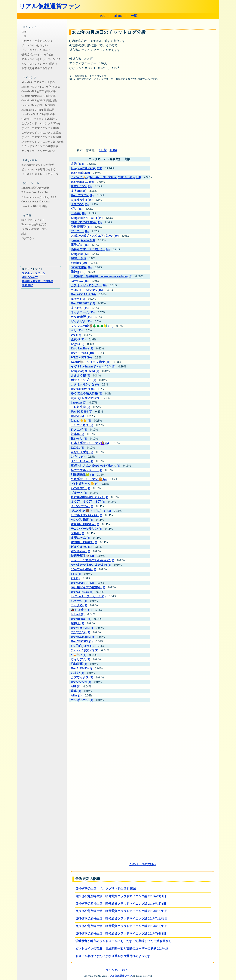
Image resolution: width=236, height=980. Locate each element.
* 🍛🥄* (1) (79, 655)
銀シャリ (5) (79, 439)
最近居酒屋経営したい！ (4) (89, 497)
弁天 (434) (77, 164)
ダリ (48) (77, 209)
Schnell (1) (78, 614)
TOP (102, 16)
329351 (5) (77, 448)
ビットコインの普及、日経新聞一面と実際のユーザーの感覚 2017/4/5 (122, 949)
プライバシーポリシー (118, 970)
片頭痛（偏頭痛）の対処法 (38, 281)
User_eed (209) (80, 173)
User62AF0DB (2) (82, 583)
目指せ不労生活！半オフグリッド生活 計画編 (106, 889)
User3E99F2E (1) (82, 628)
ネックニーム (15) (83, 312)
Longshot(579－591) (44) (87, 218)
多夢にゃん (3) (80, 538)
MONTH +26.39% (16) (87, 290)
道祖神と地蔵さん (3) (85, 524)
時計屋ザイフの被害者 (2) (88, 587)
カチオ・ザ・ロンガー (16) (89, 285)
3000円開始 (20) (81, 267)
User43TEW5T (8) (83, 389)
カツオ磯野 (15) (81, 317)
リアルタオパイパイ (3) (86, 515)
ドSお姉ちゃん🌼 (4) (85, 484)
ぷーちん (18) (80, 281)
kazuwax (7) (79, 402)
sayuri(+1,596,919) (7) (85, 398)
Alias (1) (76, 695)
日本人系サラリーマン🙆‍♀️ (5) (90, 443)
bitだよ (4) (78, 457)
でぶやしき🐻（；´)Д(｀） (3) (91, 511)
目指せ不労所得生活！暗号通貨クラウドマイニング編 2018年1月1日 (121, 904)
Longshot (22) (80, 254)
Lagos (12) (78, 344)
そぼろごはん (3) (82, 506)
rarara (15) (78, 299)
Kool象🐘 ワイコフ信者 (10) (91, 362)
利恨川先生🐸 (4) (82, 475)
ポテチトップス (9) (83, 380)
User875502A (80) (82, 195)
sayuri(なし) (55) (82, 200)
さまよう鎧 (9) (80, 375)
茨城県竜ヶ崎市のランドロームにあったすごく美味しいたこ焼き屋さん (123, 941)
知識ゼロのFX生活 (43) (86, 222)
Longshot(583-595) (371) (86, 168)
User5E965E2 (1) (82, 641)
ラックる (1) (79, 605)
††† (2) (75, 578)
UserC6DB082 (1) (82, 592)
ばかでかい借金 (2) (83, 569)
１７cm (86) (79, 191)
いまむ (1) (77, 673)
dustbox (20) (79, 263)
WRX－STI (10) (81, 357)
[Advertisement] (143, 116)
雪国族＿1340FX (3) (84, 542)
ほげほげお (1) (80, 632)
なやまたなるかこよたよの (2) (91, 565)
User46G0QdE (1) (82, 637)
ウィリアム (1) (80, 659)
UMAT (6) (77, 416)
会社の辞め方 (30, 277)
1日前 (103, 150)
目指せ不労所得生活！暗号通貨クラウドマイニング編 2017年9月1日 (121, 934)
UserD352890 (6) (81, 412)
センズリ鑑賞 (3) (82, 520)
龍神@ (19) (78, 272)
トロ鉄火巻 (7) (80, 407)
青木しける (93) (81, 186)
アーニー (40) (80, 231)
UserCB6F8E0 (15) (83, 303)
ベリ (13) (77, 330)
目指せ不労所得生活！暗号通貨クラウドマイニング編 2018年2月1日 (121, 896)
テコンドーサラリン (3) (86, 529)
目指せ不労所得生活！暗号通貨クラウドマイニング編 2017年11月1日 (121, 919)
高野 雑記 (27, 285)
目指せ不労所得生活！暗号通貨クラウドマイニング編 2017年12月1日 (121, 911)
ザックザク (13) (81, 321)
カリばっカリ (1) (82, 700)
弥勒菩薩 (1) (79, 664)
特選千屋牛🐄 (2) (82, 556)
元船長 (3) (77, 533)
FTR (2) (76, 574)
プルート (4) (79, 493)
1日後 (113, 150)
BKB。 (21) (78, 258)
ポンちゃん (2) (80, 551)
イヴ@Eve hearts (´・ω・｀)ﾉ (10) (93, 366)
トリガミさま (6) (82, 425)
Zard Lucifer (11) (82, 348)
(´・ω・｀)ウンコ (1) (84, 650)
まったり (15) (80, 308)
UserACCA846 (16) (83, 294)
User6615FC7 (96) (82, 182)
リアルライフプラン (34, 273)
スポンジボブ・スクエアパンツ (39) (95, 236)
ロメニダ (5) (79, 430)
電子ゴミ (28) (80, 245)
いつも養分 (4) (80, 488)
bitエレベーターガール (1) (88, 596)
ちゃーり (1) (79, 601)
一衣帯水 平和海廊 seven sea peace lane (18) (102, 276)
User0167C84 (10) (82, 353)
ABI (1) (76, 686)
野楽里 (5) (77, 434)
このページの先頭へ (143, 864)
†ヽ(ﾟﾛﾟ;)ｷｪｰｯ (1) (82, 646)
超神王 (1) (77, 623)
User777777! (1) (81, 682)
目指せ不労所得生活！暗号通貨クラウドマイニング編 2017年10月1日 (121, 926)
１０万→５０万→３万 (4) (88, 502)
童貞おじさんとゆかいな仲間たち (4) (95, 466)
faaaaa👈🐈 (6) (81, 421)
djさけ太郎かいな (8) (85, 384)
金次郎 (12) (78, 339)
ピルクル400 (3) (81, 547)
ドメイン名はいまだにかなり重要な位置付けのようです (113, 956)
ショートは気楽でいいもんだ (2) (92, 560)
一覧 (134, 16)
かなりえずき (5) (82, 452)
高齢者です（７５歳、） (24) (90, 249)
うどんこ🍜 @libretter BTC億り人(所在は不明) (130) (106, 177)
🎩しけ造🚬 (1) (81, 610)
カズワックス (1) (82, 677)
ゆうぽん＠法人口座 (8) (86, 393)
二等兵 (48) (78, 213)
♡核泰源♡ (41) (81, 227)
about (118, 16)
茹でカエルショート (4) (86, 470)
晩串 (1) (76, 691)
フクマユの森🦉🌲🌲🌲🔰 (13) (92, 326)
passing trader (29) (83, 240)
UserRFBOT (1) (81, 619)
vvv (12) (76, 335)
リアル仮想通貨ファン (50, 6)
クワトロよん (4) (82, 461)
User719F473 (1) (81, 668)
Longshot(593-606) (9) (85, 371)
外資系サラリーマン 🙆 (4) (89, 479)
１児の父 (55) (80, 204)
